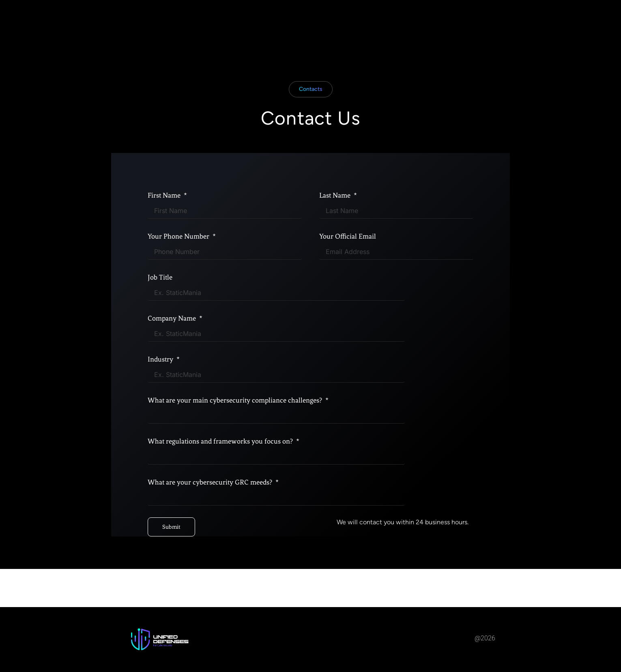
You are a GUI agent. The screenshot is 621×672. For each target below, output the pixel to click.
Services (324, 21)
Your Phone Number (179, 238)
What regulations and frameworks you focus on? (221, 443)
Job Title (160, 279)
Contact (362, 21)
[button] (311, 91)
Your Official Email (348, 238)
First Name (165, 197)
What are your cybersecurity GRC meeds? (211, 484)
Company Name (173, 320)
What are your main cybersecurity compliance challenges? (236, 402)
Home (257, 21)
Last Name (336, 197)
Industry (161, 361)
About (289, 21)
